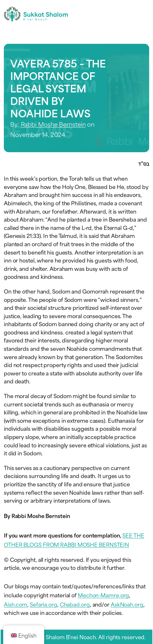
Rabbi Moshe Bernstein (53, 124)
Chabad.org (75, 604)
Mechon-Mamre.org (103, 595)
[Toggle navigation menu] (144, 14)
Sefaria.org (44, 604)
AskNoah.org (127, 604)
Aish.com (16, 604)
